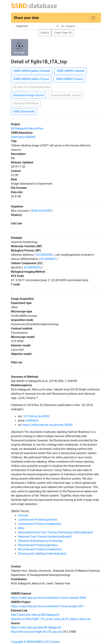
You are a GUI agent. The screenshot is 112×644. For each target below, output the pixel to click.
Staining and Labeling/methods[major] (42, 554)
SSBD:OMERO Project (69, 79)
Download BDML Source (66, 95)
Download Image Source (29, 95)
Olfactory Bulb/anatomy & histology (40, 541)
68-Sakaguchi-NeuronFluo (27, 128)
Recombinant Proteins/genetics (38, 545)
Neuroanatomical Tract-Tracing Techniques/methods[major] (55, 532)
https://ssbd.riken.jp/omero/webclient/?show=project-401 (47, 606)
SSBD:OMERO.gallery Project (31, 79)
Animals (23, 515)
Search (45, 33)
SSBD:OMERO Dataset (71, 71)
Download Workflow (26, 103)
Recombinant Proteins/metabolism (40, 549)
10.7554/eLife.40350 (36, 416)
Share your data (26, 18)
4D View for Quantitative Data (32, 87)
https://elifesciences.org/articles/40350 (48, 425)
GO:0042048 (44, 255)
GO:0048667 (48, 259)
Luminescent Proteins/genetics (38, 520)
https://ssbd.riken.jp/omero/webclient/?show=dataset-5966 (48, 598)
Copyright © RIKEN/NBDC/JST (30, 642)
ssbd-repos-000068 (23, 137)
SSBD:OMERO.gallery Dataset (32, 71)
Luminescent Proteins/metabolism (40, 524)
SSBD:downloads (24, 111)
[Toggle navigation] (93, 18)
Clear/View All (63, 33)
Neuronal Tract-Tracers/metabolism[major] (45, 537)
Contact (55, 642)
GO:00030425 (32, 267)
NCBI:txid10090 (41, 211)
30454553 (32, 421)
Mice (21, 528)
